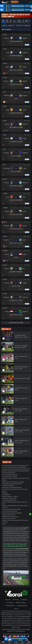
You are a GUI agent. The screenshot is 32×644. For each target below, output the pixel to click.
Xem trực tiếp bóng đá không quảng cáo (12, 487)
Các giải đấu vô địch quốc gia (9, 498)
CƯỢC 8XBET (15, 2)
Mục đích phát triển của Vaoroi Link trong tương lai (14, 467)
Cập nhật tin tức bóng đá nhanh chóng (11, 509)
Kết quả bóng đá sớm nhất (9, 515)
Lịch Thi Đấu (15, 600)
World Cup (5, 493)
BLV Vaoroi (20, 26)
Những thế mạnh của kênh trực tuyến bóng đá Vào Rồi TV (16, 471)
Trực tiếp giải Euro (7, 495)
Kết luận (4, 524)
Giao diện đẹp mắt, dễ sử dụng (10, 476)
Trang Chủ (8, 600)
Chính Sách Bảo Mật (10, 606)
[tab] (3, 21)
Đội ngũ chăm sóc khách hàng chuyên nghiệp (13, 482)
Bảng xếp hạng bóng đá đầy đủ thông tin (12, 513)
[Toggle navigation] (30, 2)
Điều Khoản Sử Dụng (20, 603)
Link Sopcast (24, 600)
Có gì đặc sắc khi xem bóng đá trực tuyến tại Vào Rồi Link (16, 469)
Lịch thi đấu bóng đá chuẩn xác (10, 511)
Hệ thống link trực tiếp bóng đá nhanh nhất (12, 484)
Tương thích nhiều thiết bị (8, 486)
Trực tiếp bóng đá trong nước (9, 500)
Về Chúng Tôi (10, 603)
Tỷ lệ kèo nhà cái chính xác (9, 518)
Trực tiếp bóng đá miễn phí (9, 473)
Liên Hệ (16, 609)
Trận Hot (12, 26)
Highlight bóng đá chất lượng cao (10, 517)
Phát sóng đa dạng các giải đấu (10, 475)
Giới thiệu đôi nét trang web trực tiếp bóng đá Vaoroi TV (15, 465)
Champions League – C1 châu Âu (10, 497)
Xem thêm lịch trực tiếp (16, 323)
